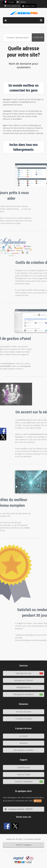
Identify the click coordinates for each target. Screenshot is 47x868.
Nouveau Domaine (23, 712)
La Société (24, 736)
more (38, 801)
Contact (21, 2)
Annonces (24, 743)
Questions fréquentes (24, 781)
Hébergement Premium (24, 680)
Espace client (29, 6)
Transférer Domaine (24, 719)
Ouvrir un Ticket (24, 774)
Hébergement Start (24, 673)
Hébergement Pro (24, 687)
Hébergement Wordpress (23, 694)
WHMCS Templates (24, 845)
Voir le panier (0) (12, 6)
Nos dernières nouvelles (24, 750)
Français (9, 2)
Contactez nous (24, 767)
